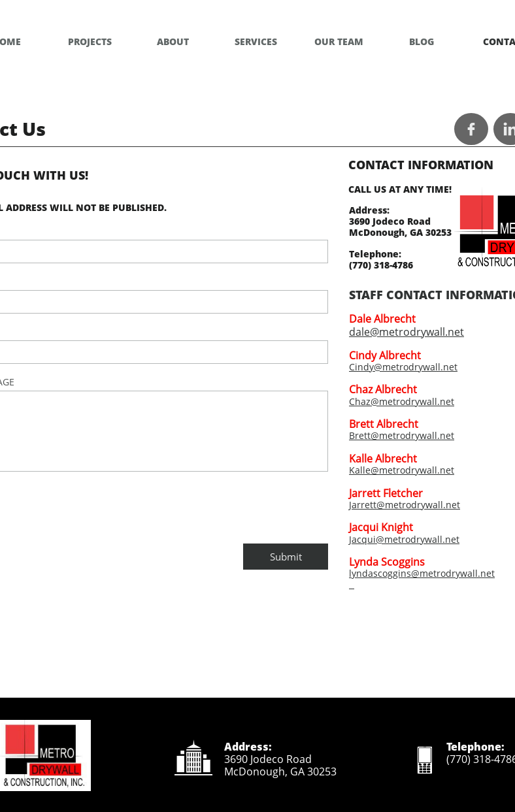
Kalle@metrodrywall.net (402, 470)
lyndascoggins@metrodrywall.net (422, 573)
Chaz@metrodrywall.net (402, 401)
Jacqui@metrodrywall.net (404, 539)
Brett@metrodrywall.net (402, 435)
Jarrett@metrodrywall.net (405, 505)
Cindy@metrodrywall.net (403, 367)
